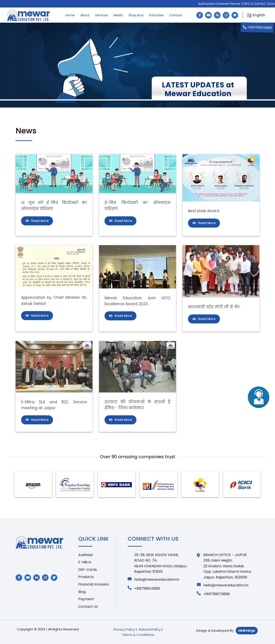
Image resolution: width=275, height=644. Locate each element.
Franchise (156, 15)
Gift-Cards (88, 570)
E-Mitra (85, 562)
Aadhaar (86, 555)
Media (118, 15)
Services (101, 15)
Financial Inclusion (94, 584)
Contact (176, 15)
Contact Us (88, 607)
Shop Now (136, 15)
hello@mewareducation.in (153, 579)
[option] (33, 484)
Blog (82, 592)
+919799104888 (257, 27)
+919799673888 (213, 594)
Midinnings (247, 630)
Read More (37, 221)
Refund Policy (150, 629)
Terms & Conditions (138, 635)
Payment (86, 599)
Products (86, 577)
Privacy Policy (124, 629)
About (85, 15)
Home (70, 15)
